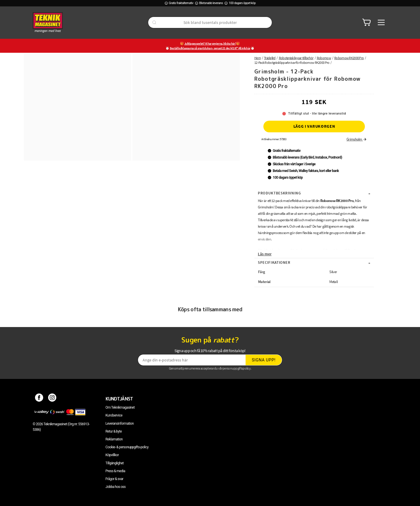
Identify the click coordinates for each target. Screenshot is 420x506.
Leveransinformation (120, 424)
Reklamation (114, 439)
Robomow (324, 58)
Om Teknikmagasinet (120, 407)
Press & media (116, 471)
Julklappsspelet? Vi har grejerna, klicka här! (210, 43)
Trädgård (270, 58)
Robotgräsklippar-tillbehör (296, 58)
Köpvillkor (112, 455)
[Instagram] (52, 399)
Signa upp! (264, 360)
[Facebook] (39, 399)
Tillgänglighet (115, 463)
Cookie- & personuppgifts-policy (127, 447)
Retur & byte (114, 431)
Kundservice (114, 415)
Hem (258, 58)
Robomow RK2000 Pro (349, 58)
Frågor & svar (114, 479)
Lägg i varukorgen (314, 126)
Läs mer (265, 254)
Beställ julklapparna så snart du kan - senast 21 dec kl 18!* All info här (210, 48)
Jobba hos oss (116, 487)
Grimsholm (357, 139)
